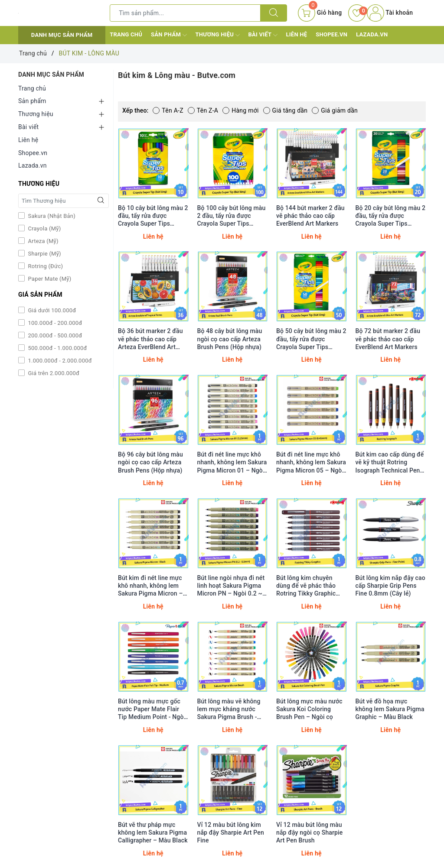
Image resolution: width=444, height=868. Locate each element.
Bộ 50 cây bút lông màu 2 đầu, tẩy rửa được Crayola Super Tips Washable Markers (311, 339)
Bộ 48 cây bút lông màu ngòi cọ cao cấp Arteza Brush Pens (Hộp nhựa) (230, 339)
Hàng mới (240, 110)
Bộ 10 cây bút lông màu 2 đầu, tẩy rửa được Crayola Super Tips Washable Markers (153, 216)
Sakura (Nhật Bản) (51, 216)
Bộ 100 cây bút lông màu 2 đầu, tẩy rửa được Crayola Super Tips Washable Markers (232, 216)
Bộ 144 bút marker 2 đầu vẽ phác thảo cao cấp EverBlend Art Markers (310, 216)
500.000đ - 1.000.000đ (57, 348)
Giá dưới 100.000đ (51, 310)
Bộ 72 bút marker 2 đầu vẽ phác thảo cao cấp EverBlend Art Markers (388, 339)
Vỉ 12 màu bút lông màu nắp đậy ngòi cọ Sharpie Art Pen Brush (309, 832)
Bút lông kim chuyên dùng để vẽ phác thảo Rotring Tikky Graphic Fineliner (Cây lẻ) (306, 586)
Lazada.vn (372, 34)
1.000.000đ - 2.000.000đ (59, 361)
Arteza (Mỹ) (42, 241)
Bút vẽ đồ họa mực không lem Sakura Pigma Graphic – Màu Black (390, 709)
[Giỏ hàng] (320, 13)
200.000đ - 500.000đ (54, 335)
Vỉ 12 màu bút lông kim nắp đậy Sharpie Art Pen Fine (231, 832)
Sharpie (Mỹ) (44, 254)
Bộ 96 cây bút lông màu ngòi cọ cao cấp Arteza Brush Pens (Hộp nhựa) (150, 462)
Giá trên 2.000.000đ (53, 373)
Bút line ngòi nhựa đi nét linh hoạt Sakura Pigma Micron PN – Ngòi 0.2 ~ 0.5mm (231, 586)
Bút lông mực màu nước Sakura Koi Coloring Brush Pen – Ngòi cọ (309, 709)
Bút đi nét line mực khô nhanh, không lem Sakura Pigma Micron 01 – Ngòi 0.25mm (232, 462)
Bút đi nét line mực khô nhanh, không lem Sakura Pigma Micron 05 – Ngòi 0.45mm (311, 462)
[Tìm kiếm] (274, 13)
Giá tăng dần (286, 110)
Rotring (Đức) (45, 266)
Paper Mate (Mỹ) (49, 279)
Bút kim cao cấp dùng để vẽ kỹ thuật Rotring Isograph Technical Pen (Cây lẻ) (390, 462)
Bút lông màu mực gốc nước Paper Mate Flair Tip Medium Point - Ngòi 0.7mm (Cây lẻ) (152, 709)
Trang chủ (126, 34)
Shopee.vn (331, 34)
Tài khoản (390, 13)
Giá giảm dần (335, 110)
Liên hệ (297, 34)
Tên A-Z (168, 110)
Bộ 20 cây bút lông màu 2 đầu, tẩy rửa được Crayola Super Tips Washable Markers (391, 216)
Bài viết (263, 35)
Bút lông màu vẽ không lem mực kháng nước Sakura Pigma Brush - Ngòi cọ (229, 709)
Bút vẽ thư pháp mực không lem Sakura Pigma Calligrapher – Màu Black (153, 832)
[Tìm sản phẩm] (185, 13)
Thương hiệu (218, 35)
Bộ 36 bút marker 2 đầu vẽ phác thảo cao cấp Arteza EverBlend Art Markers (150, 339)
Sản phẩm (169, 35)
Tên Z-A (203, 110)
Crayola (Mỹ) (44, 228)
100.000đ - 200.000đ (54, 323)
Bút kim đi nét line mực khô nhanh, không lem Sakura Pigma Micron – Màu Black (150, 586)
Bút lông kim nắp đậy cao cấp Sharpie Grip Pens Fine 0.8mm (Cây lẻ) (390, 586)
